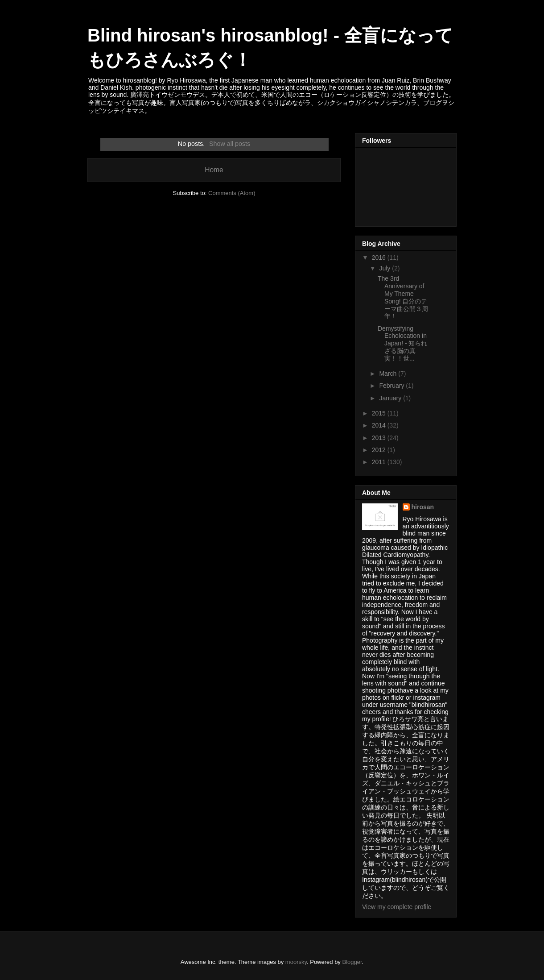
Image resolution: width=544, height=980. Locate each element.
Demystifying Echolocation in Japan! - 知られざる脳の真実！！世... (402, 343)
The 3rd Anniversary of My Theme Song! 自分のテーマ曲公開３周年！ (403, 297)
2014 (380, 425)
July (385, 268)
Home (214, 170)
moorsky (296, 962)
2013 (380, 438)
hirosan (423, 507)
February (392, 386)
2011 (380, 462)
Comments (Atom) (232, 193)
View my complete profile (397, 907)
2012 (380, 450)
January (391, 398)
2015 (380, 413)
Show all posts (230, 144)
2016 (380, 257)
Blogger (352, 962)
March (389, 374)
